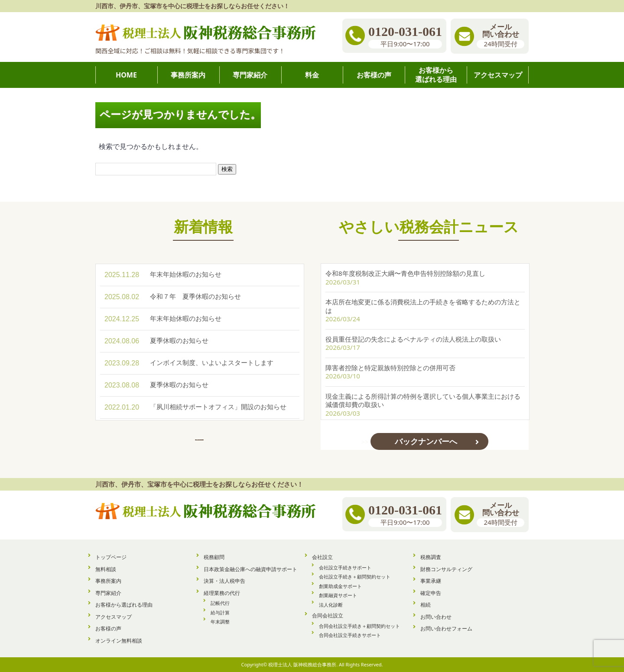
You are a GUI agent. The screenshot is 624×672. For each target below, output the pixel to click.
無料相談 (106, 569)
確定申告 (431, 593)
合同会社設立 (328, 615)
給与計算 (220, 612)
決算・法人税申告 (224, 581)
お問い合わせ (436, 617)
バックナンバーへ (426, 441)
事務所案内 (108, 581)
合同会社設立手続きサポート (350, 635)
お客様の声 (108, 628)
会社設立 (322, 557)
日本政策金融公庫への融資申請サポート (250, 569)
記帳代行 (220, 603)
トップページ (111, 557)
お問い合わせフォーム (446, 628)
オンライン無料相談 (119, 641)
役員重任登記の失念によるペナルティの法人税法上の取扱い (413, 339)
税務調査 (431, 557)
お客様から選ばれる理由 (124, 605)
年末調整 (220, 622)
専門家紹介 (108, 593)
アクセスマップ (114, 617)
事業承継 (431, 581)
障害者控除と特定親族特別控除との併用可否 (390, 368)
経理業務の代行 (222, 593)
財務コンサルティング (446, 569)
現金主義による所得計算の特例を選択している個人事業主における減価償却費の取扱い (423, 401)
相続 (426, 605)
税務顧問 (214, 557)
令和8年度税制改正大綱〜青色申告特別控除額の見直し (405, 273)
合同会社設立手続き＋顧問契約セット (359, 626)
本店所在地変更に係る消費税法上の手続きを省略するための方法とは (423, 306)
